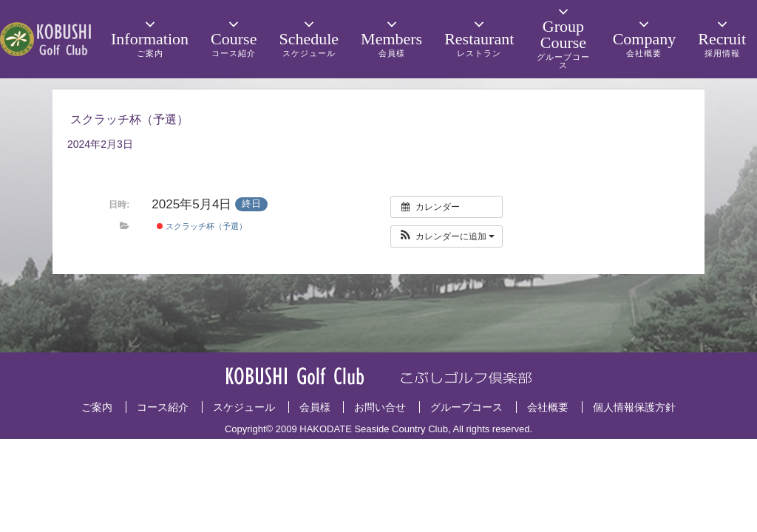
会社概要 (548, 407)
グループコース (466, 407)
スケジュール (244, 407)
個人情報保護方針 (634, 407)
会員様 (315, 407)
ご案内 (97, 407)
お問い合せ (380, 407)
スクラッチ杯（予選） (202, 226)
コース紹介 (163, 407)
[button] (447, 236)
